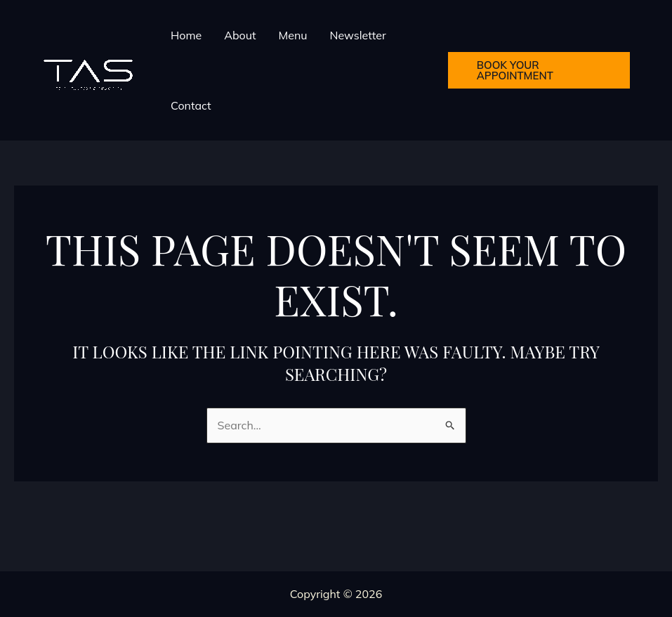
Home (186, 35)
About (240, 35)
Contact (191, 105)
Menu (292, 35)
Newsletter (358, 35)
